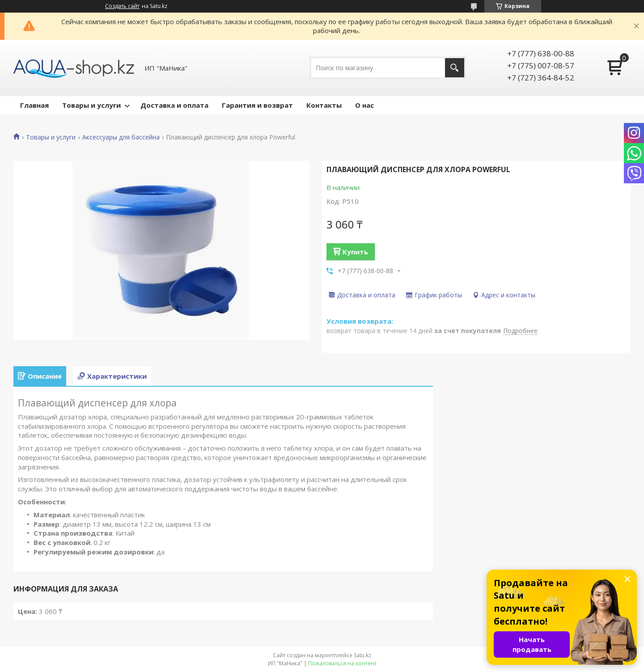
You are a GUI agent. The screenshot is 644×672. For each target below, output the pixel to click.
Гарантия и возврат (257, 105)
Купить (355, 252)
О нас (364, 105)
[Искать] (455, 68)
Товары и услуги (91, 105)
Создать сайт (122, 6)
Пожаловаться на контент (342, 663)
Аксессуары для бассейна (121, 137)
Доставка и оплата (174, 105)
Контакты (324, 105)
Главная (34, 105)
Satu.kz (362, 655)
